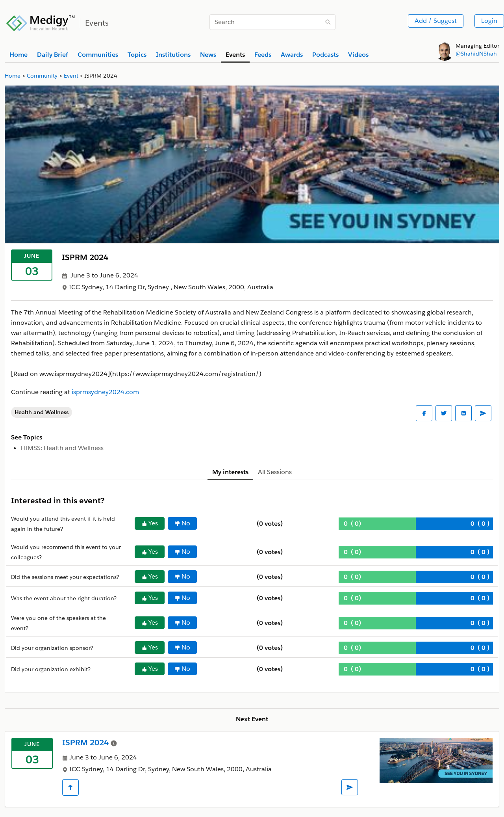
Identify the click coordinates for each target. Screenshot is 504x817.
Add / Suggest (436, 21)
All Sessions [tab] (275, 472)
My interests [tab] (230, 472)
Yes (150, 523)
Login (489, 21)
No (182, 523)
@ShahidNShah (476, 54)
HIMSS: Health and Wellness (62, 448)
